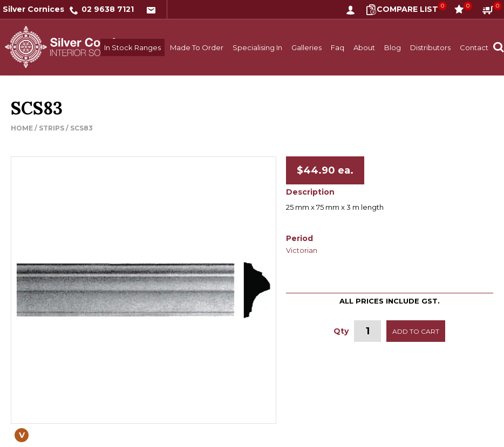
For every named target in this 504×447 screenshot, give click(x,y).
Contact (474, 47)
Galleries (307, 47)
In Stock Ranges (132, 47)
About (364, 47)
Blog (393, 47)
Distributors (430, 47)
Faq (338, 47)
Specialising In (257, 47)
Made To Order (197, 47)
